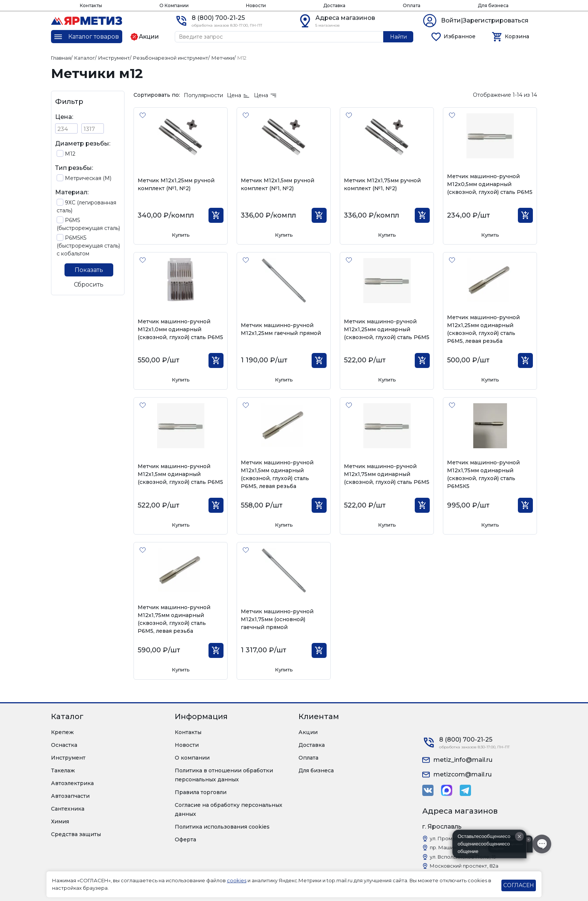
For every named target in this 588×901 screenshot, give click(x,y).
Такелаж (63, 770)
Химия (60, 821)
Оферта (185, 839)
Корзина (517, 36)
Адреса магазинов (345, 18)
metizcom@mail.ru (463, 774)
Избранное (460, 36)
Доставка (334, 5)
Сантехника (68, 809)
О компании (192, 758)
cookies (237, 880)
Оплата (412, 5)
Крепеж (62, 732)
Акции (308, 732)
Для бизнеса (493, 5)
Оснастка (64, 745)
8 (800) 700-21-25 (218, 18)
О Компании (174, 5)
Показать (89, 270)
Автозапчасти (70, 796)
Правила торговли (201, 792)
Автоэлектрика (72, 783)
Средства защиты (76, 834)
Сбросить (89, 285)
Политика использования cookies (222, 827)
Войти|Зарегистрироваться (485, 20)
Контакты (91, 5)
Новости (256, 5)
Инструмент (68, 758)
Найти (398, 37)
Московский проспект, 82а (464, 866)
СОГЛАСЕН (519, 885)
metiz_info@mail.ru (463, 760)
